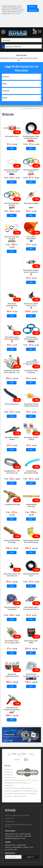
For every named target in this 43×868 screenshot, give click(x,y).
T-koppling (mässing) (12, 504)
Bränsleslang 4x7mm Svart (31, 575)
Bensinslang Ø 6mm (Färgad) (12, 204)
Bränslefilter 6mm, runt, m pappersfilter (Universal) (12, 643)
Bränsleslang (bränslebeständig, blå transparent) (31, 339)
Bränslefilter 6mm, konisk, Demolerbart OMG (12, 339)
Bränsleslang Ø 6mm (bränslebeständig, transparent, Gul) (31, 542)
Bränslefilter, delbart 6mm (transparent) (31, 271)
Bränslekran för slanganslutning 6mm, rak (12, 710)
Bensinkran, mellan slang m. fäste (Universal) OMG (31, 305)
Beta (35, 109)
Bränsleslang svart (12, 404)
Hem (22, 109)
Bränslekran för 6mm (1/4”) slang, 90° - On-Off (12, 372)
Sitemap (8, 826)
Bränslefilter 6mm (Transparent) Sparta (31, 608)
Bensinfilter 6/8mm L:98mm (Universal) (31, 405)
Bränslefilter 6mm (12, 136)
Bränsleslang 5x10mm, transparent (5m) (31, 676)
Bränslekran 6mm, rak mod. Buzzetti (12, 575)
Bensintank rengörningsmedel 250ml (12, 676)
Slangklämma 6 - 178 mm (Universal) (12, 472)
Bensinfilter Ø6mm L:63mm (31, 438)
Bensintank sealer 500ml (31, 642)
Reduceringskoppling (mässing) (12, 541)
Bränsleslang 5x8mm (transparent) (12, 171)
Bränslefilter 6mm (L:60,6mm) (31, 371)
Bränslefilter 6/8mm (31, 203)
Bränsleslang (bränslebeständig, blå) (31, 473)
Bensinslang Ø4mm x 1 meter (31, 171)
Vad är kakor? (16, 14)
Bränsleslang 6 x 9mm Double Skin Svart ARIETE (31, 138)
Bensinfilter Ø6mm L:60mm (12, 438)
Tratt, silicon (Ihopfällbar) (31, 238)
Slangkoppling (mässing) (31, 505)
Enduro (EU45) (28, 109)
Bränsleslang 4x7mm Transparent (12, 608)
